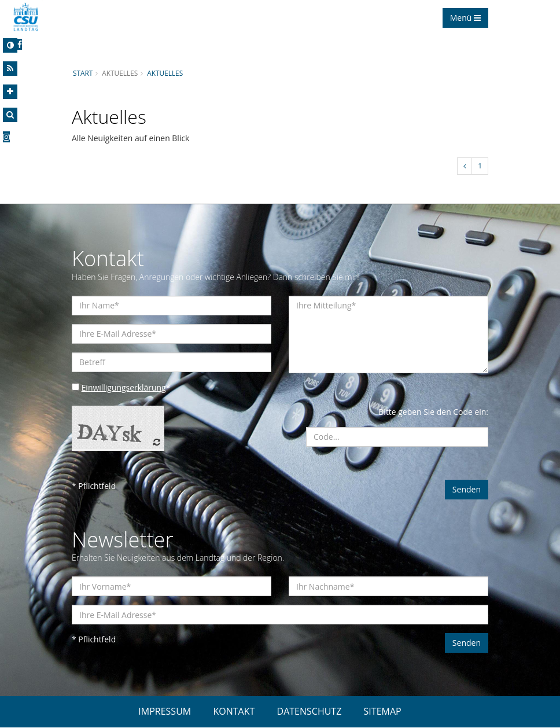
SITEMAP (383, 712)
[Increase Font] (10, 92)
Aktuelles (165, 73)
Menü (465, 18)
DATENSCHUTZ (310, 712)
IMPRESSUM (165, 712)
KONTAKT (234, 712)
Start (83, 73)
